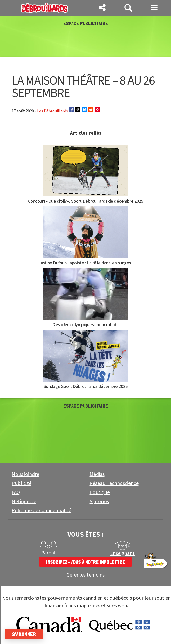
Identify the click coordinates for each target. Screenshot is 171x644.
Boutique (100, 492)
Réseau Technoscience (114, 483)
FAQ (16, 492)
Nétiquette (24, 502)
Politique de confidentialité (41, 511)
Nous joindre (25, 474)
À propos (99, 502)
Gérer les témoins (85, 575)
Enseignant (122, 553)
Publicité (22, 483)
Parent (49, 553)
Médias (97, 474)
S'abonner (24, 634)
